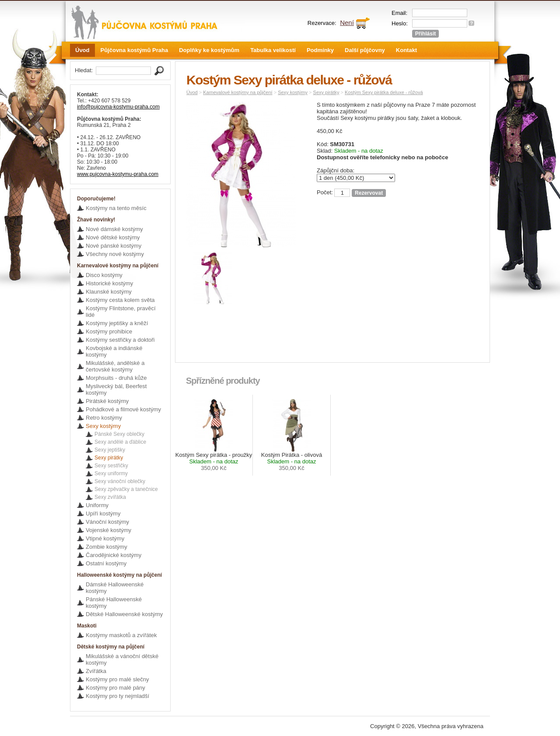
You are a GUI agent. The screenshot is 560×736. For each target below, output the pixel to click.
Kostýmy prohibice (109, 331)
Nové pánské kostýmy (114, 246)
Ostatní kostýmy (106, 563)
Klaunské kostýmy (109, 292)
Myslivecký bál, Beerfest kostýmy (116, 389)
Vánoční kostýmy (107, 522)
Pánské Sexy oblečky (119, 434)
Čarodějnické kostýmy (114, 555)
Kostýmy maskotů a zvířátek (121, 635)
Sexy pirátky (109, 458)
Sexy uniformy (111, 473)
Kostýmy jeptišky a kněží (117, 323)
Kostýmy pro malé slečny (117, 679)
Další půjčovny (365, 50)
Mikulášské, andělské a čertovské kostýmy (115, 366)
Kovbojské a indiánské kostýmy (114, 351)
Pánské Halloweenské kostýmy (114, 603)
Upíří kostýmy (103, 513)
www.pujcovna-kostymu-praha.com (118, 174)
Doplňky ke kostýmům (209, 50)
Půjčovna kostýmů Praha (135, 50)
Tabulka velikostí (273, 50)
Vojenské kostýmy (108, 530)
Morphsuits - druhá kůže (116, 378)
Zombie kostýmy (107, 547)
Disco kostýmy (104, 275)
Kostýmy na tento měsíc (116, 208)
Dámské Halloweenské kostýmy (115, 588)
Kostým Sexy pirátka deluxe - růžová (384, 92)
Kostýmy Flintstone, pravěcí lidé (121, 312)
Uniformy (97, 505)
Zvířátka (96, 671)
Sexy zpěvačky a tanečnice (126, 489)
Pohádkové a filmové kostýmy (123, 409)
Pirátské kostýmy (107, 401)
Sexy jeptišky (110, 450)
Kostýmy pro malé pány (115, 688)
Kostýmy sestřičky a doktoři (120, 340)
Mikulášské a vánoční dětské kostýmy (122, 659)
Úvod (82, 50)
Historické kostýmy (109, 283)
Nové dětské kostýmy (113, 237)
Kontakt (406, 50)
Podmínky (320, 50)
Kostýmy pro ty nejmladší (117, 696)
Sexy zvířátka (110, 497)
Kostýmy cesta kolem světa (120, 300)
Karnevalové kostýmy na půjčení (238, 92)
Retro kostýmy (104, 418)
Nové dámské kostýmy (114, 229)
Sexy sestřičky (111, 466)
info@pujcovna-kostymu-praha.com (118, 107)
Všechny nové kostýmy (115, 254)
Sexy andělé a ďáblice (120, 442)
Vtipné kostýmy (105, 538)
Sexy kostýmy (103, 426)
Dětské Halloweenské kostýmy (124, 614)
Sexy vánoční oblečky (120, 481)
